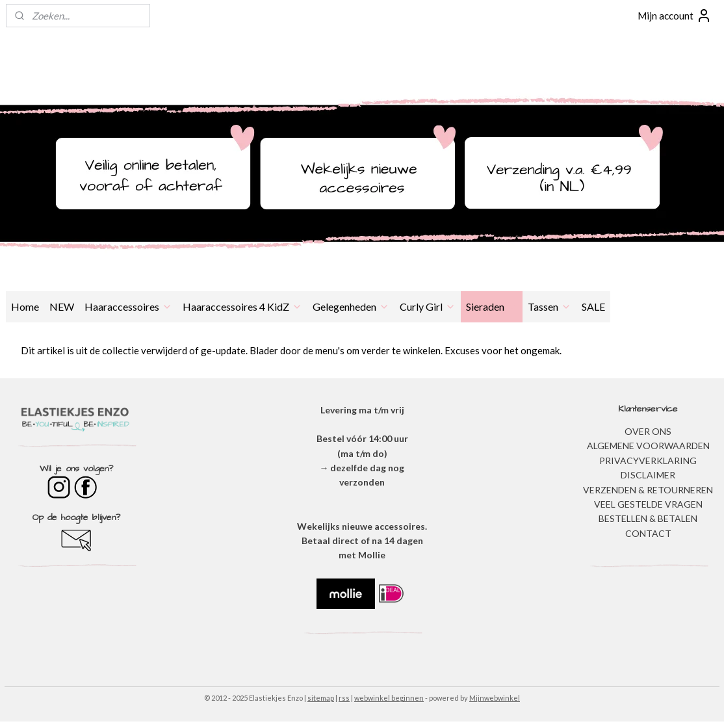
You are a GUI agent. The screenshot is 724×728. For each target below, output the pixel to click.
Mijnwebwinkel (495, 698)
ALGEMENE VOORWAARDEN (648, 446)
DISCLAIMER (648, 475)
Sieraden (492, 306)
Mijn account (675, 16)
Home (25, 306)
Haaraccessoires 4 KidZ (242, 306)
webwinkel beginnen (389, 698)
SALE (593, 306)
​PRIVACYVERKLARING (648, 461)
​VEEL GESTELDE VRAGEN (648, 504)
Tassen (549, 306)
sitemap (321, 698)
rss (344, 698)
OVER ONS (648, 431)
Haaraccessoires (128, 306)
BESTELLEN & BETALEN (648, 518)
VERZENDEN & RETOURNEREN (648, 490)
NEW (62, 306)
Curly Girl (428, 306)
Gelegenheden (351, 306)
